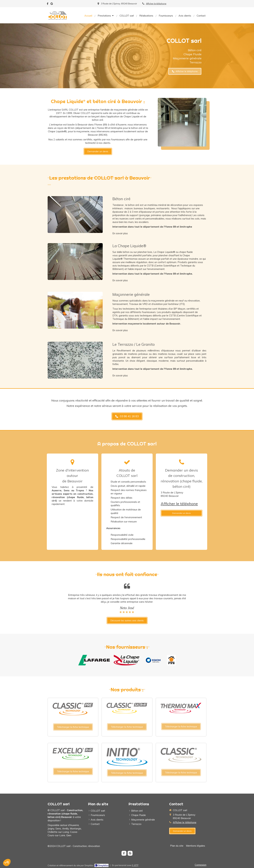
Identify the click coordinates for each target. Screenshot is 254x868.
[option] (127, 603)
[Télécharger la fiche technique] (73, 727)
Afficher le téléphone (156, 4)
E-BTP (135, 865)
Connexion (201, 865)
